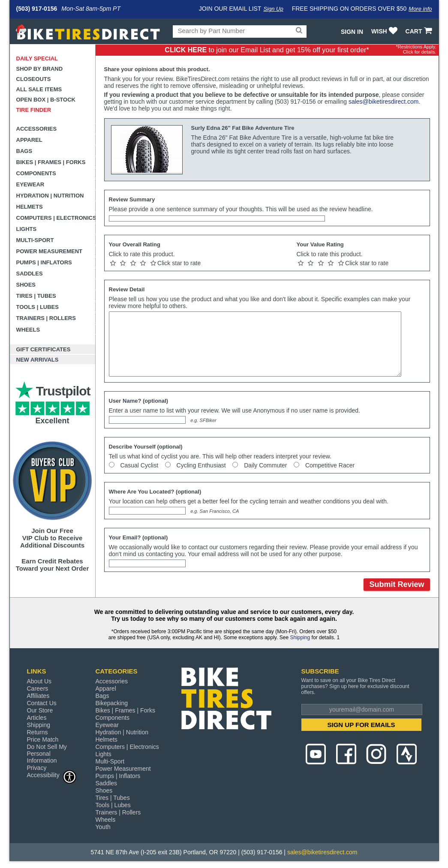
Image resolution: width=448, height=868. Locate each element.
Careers (38, 688)
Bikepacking (112, 703)
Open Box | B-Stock (46, 100)
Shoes (26, 285)
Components (36, 173)
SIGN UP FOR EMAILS (361, 725)
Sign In (352, 32)
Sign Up (273, 9)
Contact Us (42, 703)
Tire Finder (34, 110)
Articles (37, 718)
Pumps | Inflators (44, 262)
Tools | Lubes (38, 307)
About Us (39, 681)
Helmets (30, 207)
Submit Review (397, 584)
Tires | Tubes (36, 296)
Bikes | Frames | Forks (51, 162)
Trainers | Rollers (46, 318)
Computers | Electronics (56, 218)
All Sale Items (39, 89)
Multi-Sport (35, 240)
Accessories (37, 129)
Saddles (30, 274)
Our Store (40, 710)
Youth (103, 827)
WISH (385, 31)
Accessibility (52, 775)
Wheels (28, 330)
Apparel (29, 140)
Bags (24, 151)
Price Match (43, 739)
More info (420, 9)
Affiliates (38, 696)
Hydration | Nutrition (50, 196)
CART (420, 31)
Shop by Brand (40, 69)
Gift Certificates (44, 349)
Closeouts (34, 79)
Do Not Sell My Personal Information (47, 754)
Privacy (37, 768)
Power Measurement (50, 251)
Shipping (300, 638)
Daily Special (37, 58)
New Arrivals (38, 360)
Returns (38, 732)
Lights (27, 229)
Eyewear (30, 184)
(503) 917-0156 (37, 9)
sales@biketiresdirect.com (384, 102)
